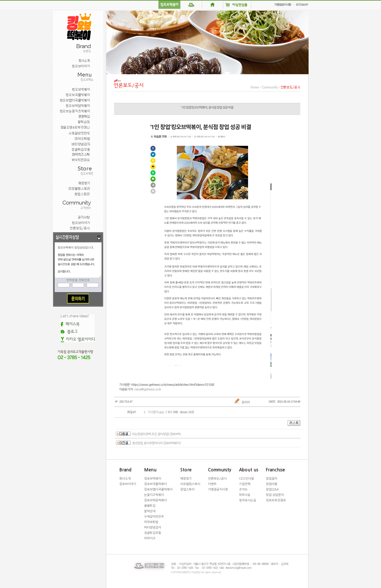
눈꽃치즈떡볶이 (154, 495)
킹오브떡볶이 (153, 479)
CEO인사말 (246, 479)
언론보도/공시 (217, 479)
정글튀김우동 (153, 533)
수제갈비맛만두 (154, 517)
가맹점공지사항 (218, 489)
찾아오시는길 (248, 500)
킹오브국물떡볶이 (155, 484)
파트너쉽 (245, 495)
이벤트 (212, 484)
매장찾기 (186, 479)
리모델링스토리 (190, 484)
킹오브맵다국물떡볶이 (158, 489)
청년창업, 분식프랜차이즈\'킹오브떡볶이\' (157, 443)
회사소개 (125, 479)
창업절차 (272, 479)
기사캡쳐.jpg (156, 412)
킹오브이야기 (128, 484)
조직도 (243, 489)
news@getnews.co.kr (148, 389)
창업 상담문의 (275, 495)
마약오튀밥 (151, 522)
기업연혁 (245, 484)
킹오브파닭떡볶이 (155, 500)
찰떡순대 (150, 511)
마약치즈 (150, 538)
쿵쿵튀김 (150, 506)
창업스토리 (187, 489)
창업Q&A (272, 489)
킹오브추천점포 (276, 500)
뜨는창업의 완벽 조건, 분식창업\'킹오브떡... (157, 434)
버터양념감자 (153, 527)
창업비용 (272, 484)
